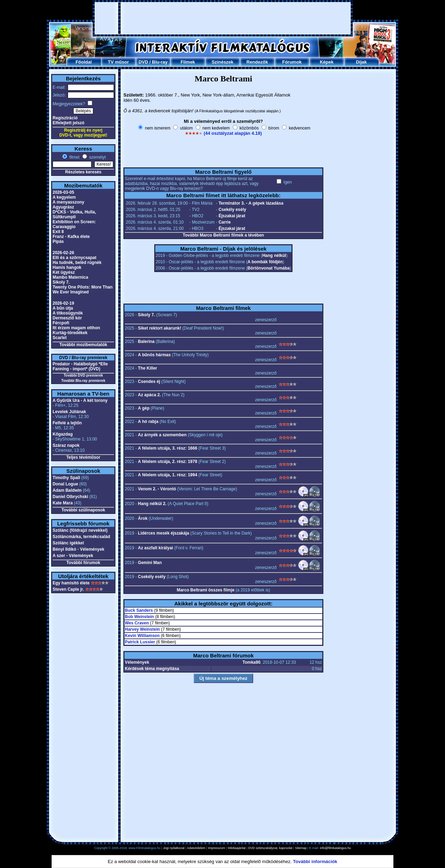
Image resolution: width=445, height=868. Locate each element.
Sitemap (301, 848)
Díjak (361, 62)
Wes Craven (137, 623)
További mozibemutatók (83, 345)
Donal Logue (65, 484)
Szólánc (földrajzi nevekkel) (80, 530)
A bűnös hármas (154, 355)
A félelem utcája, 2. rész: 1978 (167, 462)
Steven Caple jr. (68, 589)
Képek (327, 62)
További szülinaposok (83, 510)
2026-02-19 (63, 303)
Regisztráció (65, 118)
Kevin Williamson (142, 636)
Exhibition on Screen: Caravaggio (74, 224)
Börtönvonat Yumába (269, 268)
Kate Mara (63, 503)
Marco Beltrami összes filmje (206, 590)
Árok (143, 518)
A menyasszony (68, 202)
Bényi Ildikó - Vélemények (78, 549)
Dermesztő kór (67, 318)
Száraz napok (66, 445)
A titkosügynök (68, 313)
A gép (144, 408)
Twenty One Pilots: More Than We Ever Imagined (83, 290)
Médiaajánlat (237, 848)
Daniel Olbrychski (70, 497)
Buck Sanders (139, 610)
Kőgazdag (63, 434)
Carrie (225, 222)
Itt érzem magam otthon (76, 328)
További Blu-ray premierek (83, 381)
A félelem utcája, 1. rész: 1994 (167, 475)
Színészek (222, 62)
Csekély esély (232, 210)
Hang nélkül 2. (152, 504)
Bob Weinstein (139, 617)
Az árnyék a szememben (162, 435)
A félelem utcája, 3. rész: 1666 (167, 448)
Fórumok (292, 62)
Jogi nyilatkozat (174, 848)
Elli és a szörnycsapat (75, 258)
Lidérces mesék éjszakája (163, 533)
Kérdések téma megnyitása (152, 669)
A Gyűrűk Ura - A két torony (80, 400)
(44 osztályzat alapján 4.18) (233, 133)
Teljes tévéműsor (83, 457)
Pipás (58, 241)
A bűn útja (63, 308)
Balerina (146, 342)
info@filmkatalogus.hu (335, 848)
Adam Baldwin (67, 490)
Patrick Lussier (140, 642)
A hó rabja (148, 422)
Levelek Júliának (69, 412)
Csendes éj (149, 382)
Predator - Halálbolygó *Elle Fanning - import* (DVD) (80, 366)
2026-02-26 (63, 253)
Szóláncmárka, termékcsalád (81, 537)
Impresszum (217, 848)
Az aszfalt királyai (155, 548)
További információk (315, 862)
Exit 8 (58, 232)
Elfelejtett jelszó (69, 123)
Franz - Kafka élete (71, 237)
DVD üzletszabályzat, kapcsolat (270, 848)
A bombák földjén (265, 262)
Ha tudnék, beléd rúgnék (77, 263)
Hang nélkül (274, 256)
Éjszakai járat (232, 216)
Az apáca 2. (149, 395)
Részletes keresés (83, 172)
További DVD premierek (83, 375)
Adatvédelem (196, 848)
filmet (74, 157)
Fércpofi (61, 323)
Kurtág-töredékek (70, 333)
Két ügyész (64, 272)
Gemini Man (150, 563)
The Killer (147, 368)
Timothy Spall (66, 478)
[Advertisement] (223, 18)
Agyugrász (63, 207)
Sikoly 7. (61, 282)
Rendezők (257, 62)
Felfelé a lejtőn (67, 423)
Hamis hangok (67, 267)
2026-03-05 (63, 192)
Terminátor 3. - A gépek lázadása (251, 203)
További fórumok (83, 563)
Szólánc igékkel (68, 543)
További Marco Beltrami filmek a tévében (223, 235)
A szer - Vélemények (73, 556)
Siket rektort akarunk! (159, 328)
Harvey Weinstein (142, 629)
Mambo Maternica (70, 277)
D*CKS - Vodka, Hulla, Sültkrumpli (74, 214)
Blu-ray (160, 62)
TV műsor (119, 62)
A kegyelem (64, 197)
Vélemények (137, 662)
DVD (143, 62)
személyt (97, 157)
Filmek (188, 62)
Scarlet (60, 338)
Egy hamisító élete (71, 583)
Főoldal (83, 62)
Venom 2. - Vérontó (157, 489)
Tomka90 (251, 662)
